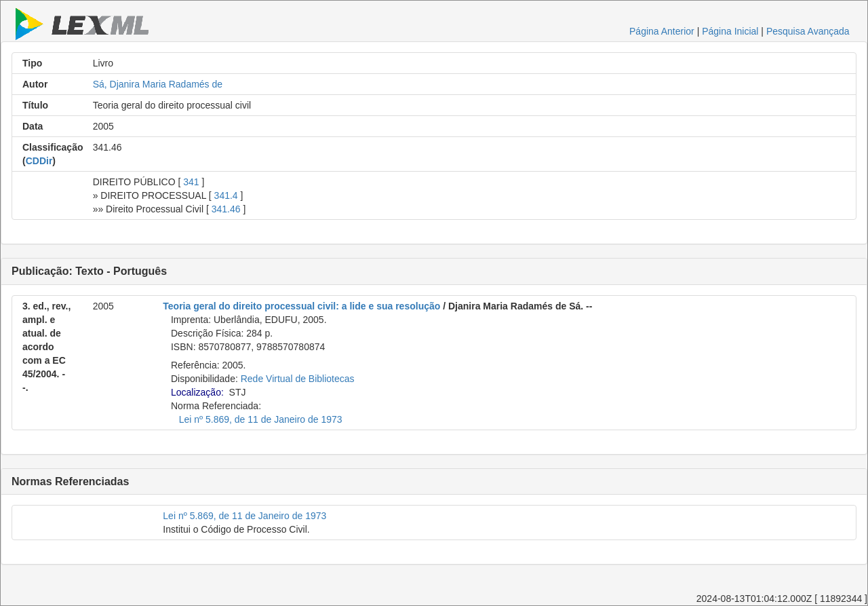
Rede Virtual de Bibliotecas (298, 379)
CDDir (39, 161)
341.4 (226, 195)
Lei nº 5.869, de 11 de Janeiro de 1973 (261, 419)
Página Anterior (662, 31)
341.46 (226, 209)
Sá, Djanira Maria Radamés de (158, 84)
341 (191, 182)
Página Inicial (730, 31)
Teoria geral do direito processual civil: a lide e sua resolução (301, 306)
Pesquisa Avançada (808, 31)
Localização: (197, 392)
